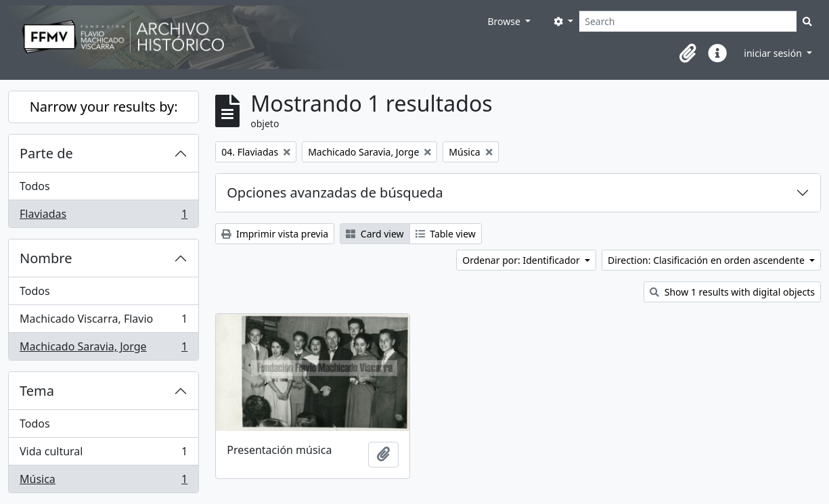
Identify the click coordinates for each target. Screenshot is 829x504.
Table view (446, 234)
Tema (37, 391)
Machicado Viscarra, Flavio (103, 322)
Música (103, 482)
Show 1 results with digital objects (732, 292)
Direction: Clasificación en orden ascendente (707, 260)
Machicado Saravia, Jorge (103, 349)
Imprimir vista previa (275, 234)
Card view (375, 234)
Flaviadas (103, 216)
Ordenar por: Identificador (522, 260)
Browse (505, 21)
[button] (688, 53)
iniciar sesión (774, 53)
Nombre (46, 258)
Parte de (46, 153)
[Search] (688, 21)
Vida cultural (103, 454)
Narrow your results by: (104, 107)
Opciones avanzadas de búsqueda (335, 192)
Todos (35, 186)
